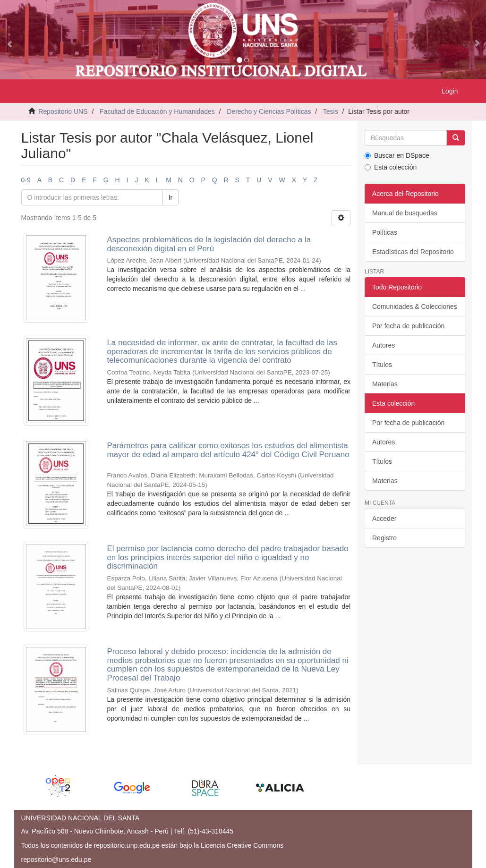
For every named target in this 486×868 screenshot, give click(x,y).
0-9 (26, 180)
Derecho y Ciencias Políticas (269, 111)
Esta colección (391, 167)
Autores (384, 345)
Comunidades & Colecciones (415, 306)
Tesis (331, 111)
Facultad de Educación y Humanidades (157, 111)
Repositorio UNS (63, 111)
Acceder (384, 519)
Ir (171, 197)
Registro (384, 538)
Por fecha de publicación (408, 326)
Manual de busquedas (405, 213)
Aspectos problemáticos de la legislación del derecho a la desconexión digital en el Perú (209, 244)
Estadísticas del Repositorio (413, 252)
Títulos (382, 365)
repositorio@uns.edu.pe (56, 859)
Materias (385, 384)
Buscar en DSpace (397, 155)
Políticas (385, 232)
